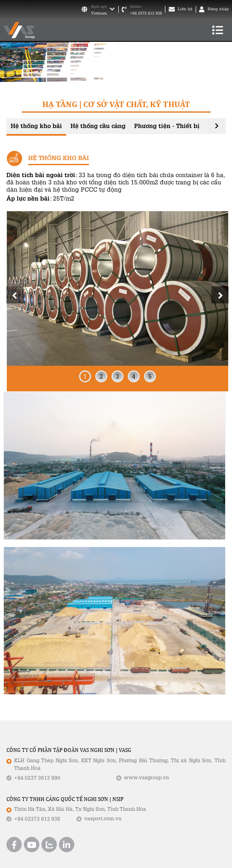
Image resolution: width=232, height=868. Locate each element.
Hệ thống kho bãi (36, 126)
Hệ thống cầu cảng (98, 126)
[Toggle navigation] (218, 30)
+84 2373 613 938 (146, 13)
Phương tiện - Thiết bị (167, 126)
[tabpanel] (117, 301)
